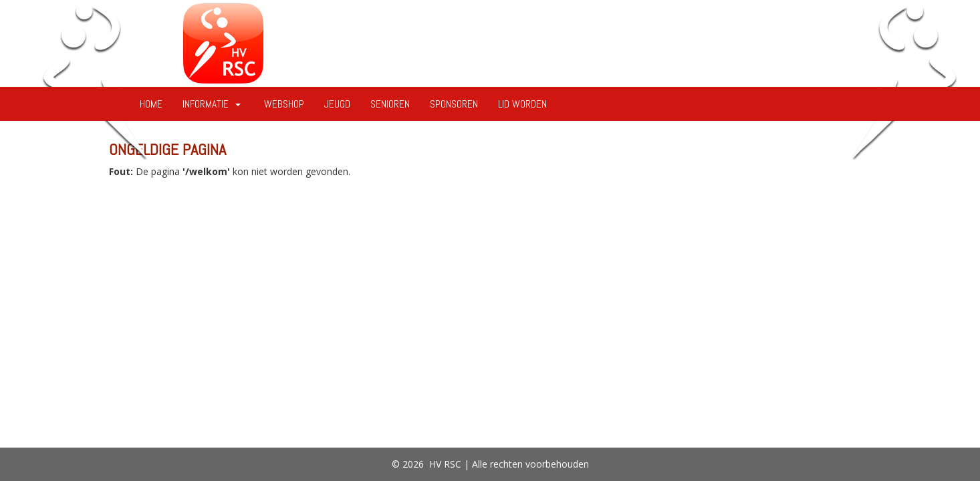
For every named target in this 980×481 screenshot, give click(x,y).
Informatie (213, 104)
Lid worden (522, 104)
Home (151, 104)
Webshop (284, 104)
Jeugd (337, 104)
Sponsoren (454, 104)
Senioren (390, 104)
